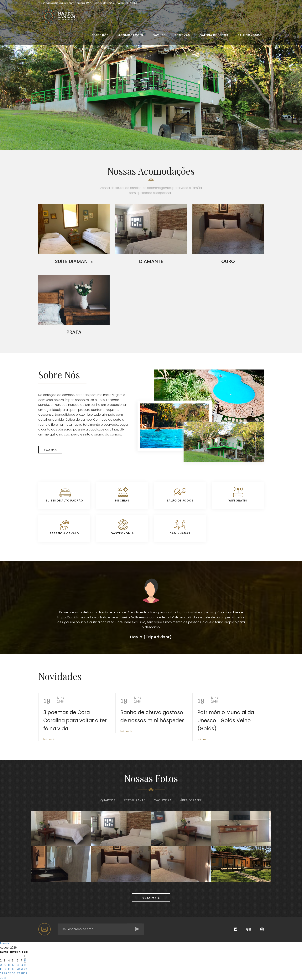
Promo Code (182, 968)
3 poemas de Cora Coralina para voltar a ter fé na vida (75, 720)
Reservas (182, 37)
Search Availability (231, 974)
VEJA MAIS (50, 450)
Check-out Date (96, 968)
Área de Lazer (191, 800)
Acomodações (131, 37)
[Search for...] (101, 929)
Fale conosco (250, 37)
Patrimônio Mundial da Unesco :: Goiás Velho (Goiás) (226, 720)
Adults (134, 968)
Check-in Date (51, 968)
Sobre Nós (100, 37)
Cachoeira (163, 800)
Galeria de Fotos (214, 37)
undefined (151, 975)
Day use (159, 37)
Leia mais (49, 739)
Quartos (108, 800)
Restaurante (134, 800)
